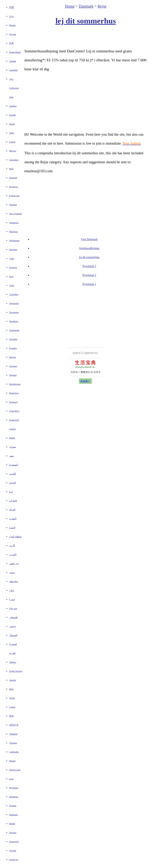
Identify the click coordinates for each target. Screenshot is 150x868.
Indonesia (14, 797)
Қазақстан (14, 196)
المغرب (13, 519)
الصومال (13, 635)
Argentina (14, 160)
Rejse (102, 6)
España (13, 115)
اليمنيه (12, 528)
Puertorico (14, 393)
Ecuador (13, 348)
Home (70, 6)
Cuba (12, 258)
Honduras (14, 321)
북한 (11, 716)
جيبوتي (13, 626)
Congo (12, 707)
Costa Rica (14, 411)
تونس (12, 572)
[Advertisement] (86, 37)
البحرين (13, 554)
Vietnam (13, 743)
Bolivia (13, 357)
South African (16, 671)
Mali (11, 689)
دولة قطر (14, 581)
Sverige (13, 851)
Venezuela (14, 303)
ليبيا (11, 492)
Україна (13, 205)
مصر (11, 456)
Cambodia (14, 752)
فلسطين (13, 617)
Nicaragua (14, 312)
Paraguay (13, 402)
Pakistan (13, 249)
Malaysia (13, 232)
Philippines (14, 241)
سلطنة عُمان (15, 537)
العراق (12, 510)
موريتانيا (13, 608)
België (12, 824)
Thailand (13, 734)
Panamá (13, 375)
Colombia (14, 294)
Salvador (13, 339)
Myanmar (14, 788)
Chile (12, 285)
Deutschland (15, 52)
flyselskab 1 (89, 284)
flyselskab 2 (89, 275)
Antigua (13, 106)
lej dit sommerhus (86, 21)
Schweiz (13, 267)
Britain (12, 25)
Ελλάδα (13, 806)
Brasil (12, 124)
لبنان (11, 590)
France (12, 142)
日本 (11, 43)
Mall (11, 169)
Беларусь (14, 187)
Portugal (13, 178)
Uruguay (13, 366)
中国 (11, 7)
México (13, 151)
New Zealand (15, 214)
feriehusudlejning (89, 248)
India (12, 133)
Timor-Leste (15, 770)
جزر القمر (14, 563)
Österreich (14, 842)
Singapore (14, 223)
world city (14, 859)
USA (11, 16)
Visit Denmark (89, 239)
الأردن (12, 546)
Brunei (12, 761)
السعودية (14, 465)
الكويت (13, 474)
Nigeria (13, 662)
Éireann (13, 833)
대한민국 (14, 725)
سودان (13, 447)
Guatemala (14, 330)
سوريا (12, 599)
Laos (11, 779)
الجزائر (13, 483)
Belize (12, 438)
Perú (11, 276)
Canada (13, 61)
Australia (13, 70)
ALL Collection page (14, 88)
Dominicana (15, 384)
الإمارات (13, 501)
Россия (13, 34)
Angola (13, 680)
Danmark (13, 815)
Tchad (12, 698)
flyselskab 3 (89, 266)
